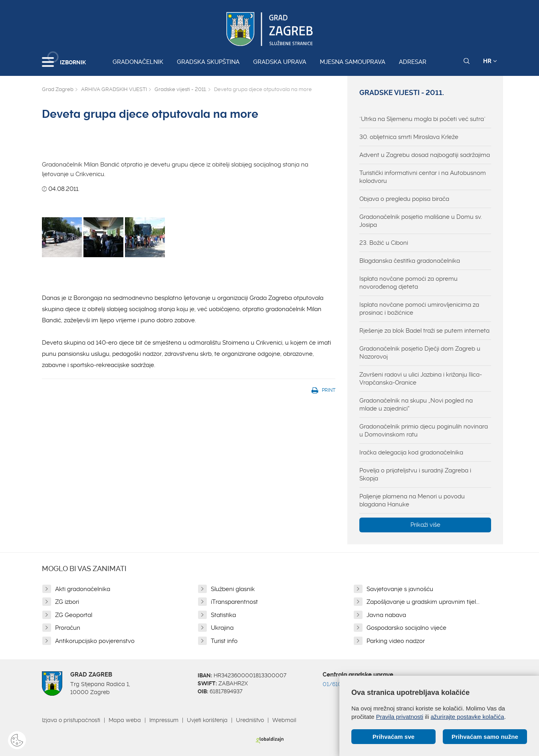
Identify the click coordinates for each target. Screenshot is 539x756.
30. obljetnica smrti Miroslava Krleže (409, 137)
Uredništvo (250, 720)
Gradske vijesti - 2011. (180, 89)
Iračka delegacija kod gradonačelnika (411, 452)
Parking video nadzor (396, 641)
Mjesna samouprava (353, 62)
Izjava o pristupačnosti (71, 720)
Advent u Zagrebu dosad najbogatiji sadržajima (425, 155)
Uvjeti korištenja (207, 720)
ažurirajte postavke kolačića (467, 717)
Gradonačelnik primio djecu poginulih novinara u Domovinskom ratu (424, 431)
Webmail (284, 720)
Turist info (224, 641)
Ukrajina (222, 628)
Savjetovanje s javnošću (400, 589)
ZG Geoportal (74, 615)
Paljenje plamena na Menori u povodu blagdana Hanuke (412, 500)
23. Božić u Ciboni (384, 243)
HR (490, 61)
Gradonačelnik (138, 62)
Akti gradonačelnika (83, 589)
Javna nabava (386, 615)
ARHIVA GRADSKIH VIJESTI (114, 89)
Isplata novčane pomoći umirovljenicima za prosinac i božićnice (419, 309)
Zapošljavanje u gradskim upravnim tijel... (423, 602)
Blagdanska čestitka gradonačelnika (410, 261)
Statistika (223, 615)
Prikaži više (425, 525)
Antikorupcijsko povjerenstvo (95, 641)
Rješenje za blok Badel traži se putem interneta (424, 331)
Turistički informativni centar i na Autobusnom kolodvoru (423, 177)
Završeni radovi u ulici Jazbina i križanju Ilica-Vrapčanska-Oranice (421, 379)
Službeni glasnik (233, 589)
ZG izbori (67, 602)
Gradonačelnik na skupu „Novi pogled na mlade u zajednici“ (416, 405)
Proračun (68, 628)
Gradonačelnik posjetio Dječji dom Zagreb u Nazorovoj (420, 353)
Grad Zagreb (58, 89)
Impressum (164, 720)
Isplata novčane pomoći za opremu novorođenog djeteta (408, 283)
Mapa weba (125, 720)
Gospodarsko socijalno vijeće (406, 628)
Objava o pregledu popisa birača (404, 199)
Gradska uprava (280, 62)
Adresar (413, 62)
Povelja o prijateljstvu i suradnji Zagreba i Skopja (415, 474)
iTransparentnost (234, 602)
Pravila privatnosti (400, 717)
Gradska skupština (208, 62)
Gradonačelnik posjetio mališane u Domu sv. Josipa (421, 221)
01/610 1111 (338, 684)
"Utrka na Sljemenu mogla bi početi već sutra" (422, 119)
